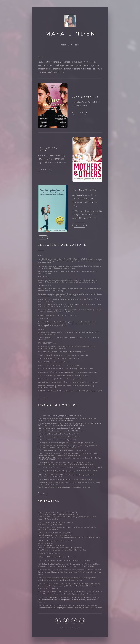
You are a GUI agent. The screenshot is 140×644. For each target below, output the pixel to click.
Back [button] (43, 238)
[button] (58, 621)
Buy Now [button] (80, 113)
